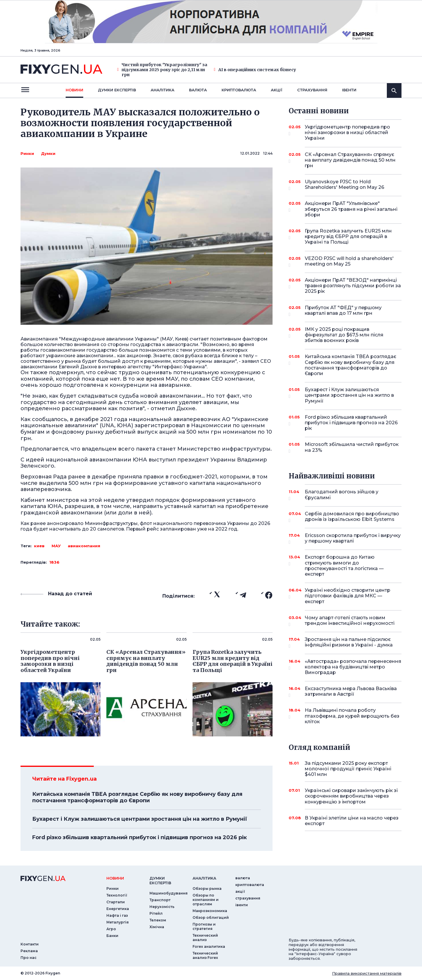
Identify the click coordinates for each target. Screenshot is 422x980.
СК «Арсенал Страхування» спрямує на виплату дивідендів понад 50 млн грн (350, 160)
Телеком (158, 920)
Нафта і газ (117, 915)
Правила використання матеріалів (367, 973)
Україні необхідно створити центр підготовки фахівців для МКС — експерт (348, 596)
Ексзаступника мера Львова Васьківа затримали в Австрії (351, 692)
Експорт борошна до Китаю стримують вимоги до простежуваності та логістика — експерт (345, 566)
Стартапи (116, 902)
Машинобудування (169, 893)
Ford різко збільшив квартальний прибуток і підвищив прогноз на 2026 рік (139, 837)
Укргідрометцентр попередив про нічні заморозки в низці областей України (347, 132)
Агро (111, 929)
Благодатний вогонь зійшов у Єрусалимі (345, 495)
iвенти (349, 90)
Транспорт (160, 900)
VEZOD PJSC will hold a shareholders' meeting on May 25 (349, 262)
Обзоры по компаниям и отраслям (206, 900)
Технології (117, 895)
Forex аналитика (209, 946)
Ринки (27, 153)
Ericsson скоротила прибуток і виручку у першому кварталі (353, 539)
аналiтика (204, 878)
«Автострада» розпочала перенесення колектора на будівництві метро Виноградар (353, 667)
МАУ (56, 546)
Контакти (30, 944)
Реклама (29, 951)
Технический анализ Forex (205, 955)
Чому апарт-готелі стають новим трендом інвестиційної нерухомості (350, 621)
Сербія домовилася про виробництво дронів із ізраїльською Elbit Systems (352, 517)
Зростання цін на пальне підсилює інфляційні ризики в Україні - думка (349, 643)
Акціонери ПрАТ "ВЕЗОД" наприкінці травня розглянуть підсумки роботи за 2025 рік (353, 286)
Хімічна (157, 927)
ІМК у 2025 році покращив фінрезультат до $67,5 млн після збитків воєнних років (345, 335)
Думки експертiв (117, 90)
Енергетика (118, 909)
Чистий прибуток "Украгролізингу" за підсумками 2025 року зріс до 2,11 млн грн (162, 70)
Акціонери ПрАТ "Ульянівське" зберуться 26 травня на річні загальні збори (351, 209)
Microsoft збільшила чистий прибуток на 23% (352, 448)
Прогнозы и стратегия (204, 926)
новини (74, 90)
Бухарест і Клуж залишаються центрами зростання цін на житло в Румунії (140, 819)
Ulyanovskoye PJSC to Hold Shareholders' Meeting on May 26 (345, 185)
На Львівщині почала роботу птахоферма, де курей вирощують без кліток (352, 716)
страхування (312, 90)
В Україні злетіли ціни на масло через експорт (352, 821)
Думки (48, 153)
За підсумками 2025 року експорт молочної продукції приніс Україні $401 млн (348, 769)
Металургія (118, 922)
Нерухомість (162, 907)
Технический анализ (205, 938)
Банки (112, 936)
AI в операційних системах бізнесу (255, 70)
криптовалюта (239, 90)
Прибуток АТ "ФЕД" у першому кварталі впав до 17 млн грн (345, 311)
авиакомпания (84, 546)
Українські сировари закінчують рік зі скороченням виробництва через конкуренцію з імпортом (351, 796)
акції (277, 90)
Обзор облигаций (211, 917)
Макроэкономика (210, 911)
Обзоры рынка (207, 889)
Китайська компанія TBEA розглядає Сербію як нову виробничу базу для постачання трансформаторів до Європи (137, 797)
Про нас (29, 958)
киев (39, 546)
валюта (198, 90)
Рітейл (156, 913)
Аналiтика (162, 90)
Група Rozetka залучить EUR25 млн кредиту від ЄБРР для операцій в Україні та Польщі (348, 236)
